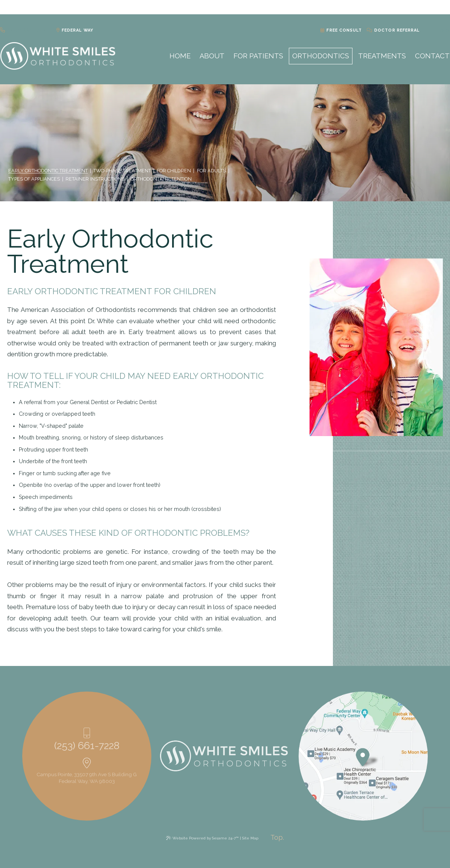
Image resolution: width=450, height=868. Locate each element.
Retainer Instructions (95, 179)
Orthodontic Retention (161, 179)
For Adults (211, 171)
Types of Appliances (34, 179)
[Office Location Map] (363, 755)
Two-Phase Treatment (122, 171)
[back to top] (277, 838)
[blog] (440, 8)
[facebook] (421, 8)
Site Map (250, 838)
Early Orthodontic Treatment (48, 171)
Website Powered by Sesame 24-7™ (205, 838)
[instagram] (434, 8)
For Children (174, 171)
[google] (427, 8)
